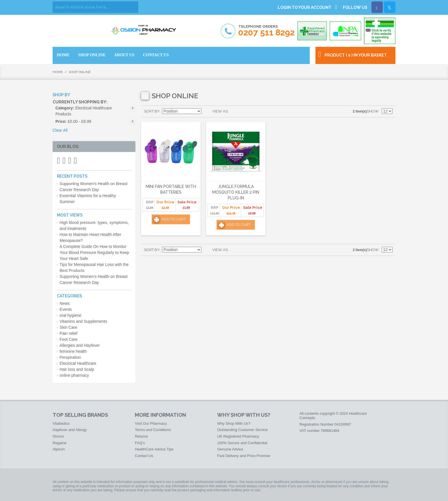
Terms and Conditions (153, 430)
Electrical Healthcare (78, 363)
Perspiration (70, 357)
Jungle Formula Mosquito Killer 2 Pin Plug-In (236, 192)
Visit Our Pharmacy (151, 423)
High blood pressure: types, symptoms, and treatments (94, 226)
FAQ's (140, 443)
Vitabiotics (61, 423)
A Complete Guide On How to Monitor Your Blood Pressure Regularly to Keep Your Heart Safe (94, 252)
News (65, 303)
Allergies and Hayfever (80, 345)
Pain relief (69, 333)
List (244, 111)
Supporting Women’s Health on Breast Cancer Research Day (94, 187)
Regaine (59, 443)
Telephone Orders (266, 31)
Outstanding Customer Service (242, 430)
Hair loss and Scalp (77, 369)
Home (58, 72)
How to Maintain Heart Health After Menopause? (91, 238)
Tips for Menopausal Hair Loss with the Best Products (94, 267)
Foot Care (69, 339)
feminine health (73, 351)
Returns (141, 436)
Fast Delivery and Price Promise (244, 456)
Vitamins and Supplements (83, 321)
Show (373, 111)
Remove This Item (133, 108)
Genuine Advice (230, 449)
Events (66, 309)
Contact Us (144, 456)
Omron (58, 436)
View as (220, 111)
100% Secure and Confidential (242, 443)
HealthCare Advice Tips (154, 449)
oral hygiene (71, 315)
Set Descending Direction (207, 111)
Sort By (152, 111)
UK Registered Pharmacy (238, 436)
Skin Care (68, 327)
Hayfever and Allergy (70, 430)
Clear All (60, 130)
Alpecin (59, 449)
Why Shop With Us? (234, 423)
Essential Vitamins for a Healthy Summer (88, 199)
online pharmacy (74, 375)
